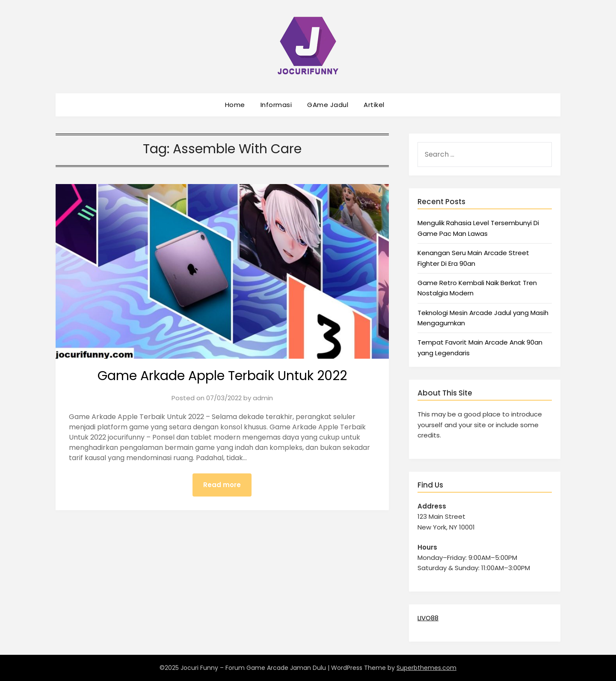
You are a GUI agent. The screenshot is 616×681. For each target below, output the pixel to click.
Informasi (276, 105)
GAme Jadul (328, 105)
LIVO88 (428, 618)
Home (235, 105)
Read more (222, 485)
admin (263, 398)
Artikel (374, 105)
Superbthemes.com (426, 668)
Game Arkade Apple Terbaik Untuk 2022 (222, 376)
